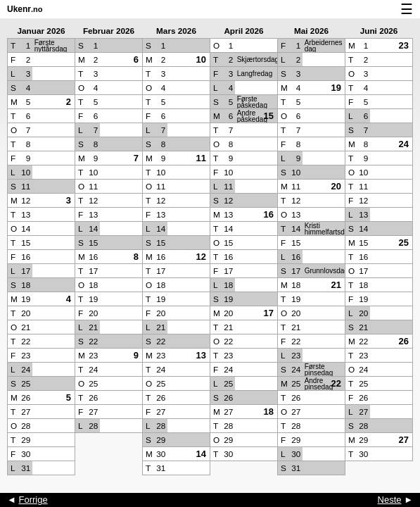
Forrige (33, 500)
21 (336, 285)
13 (201, 355)
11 (201, 158)
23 (404, 45)
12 (201, 257)
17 (269, 313)
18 (269, 412)
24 (404, 144)
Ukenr (25, 9)
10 (201, 60)
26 (404, 341)
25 (404, 243)
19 (336, 88)
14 (201, 454)
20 (336, 186)
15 (269, 116)
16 (269, 214)
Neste (390, 500)
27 (404, 440)
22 (336, 383)
